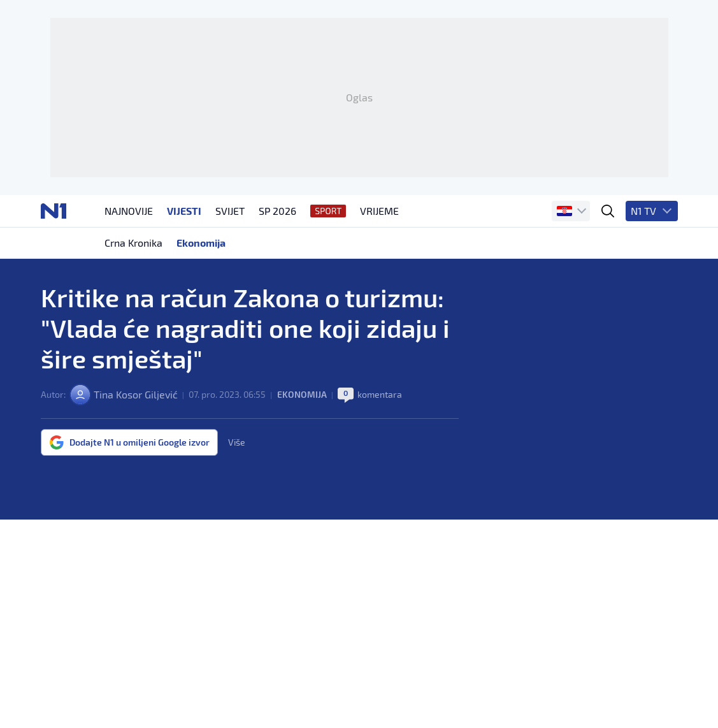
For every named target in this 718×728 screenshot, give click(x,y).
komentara (380, 394)
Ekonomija (302, 394)
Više (237, 442)
